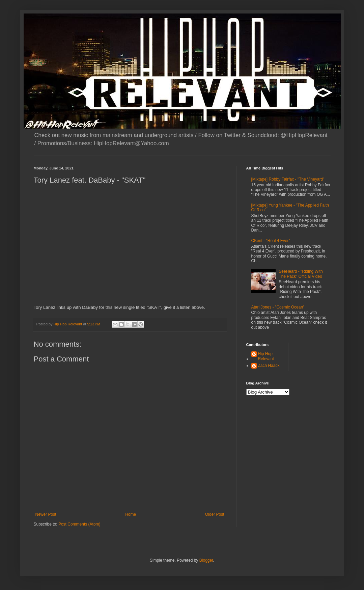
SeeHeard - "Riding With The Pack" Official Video (301, 274)
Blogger (206, 560)
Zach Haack (269, 366)
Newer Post (46, 514)
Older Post (215, 514)
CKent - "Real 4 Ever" (271, 241)
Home (131, 514)
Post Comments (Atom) (79, 524)
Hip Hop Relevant (266, 356)
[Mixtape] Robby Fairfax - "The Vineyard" (288, 179)
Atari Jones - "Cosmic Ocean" (278, 307)
